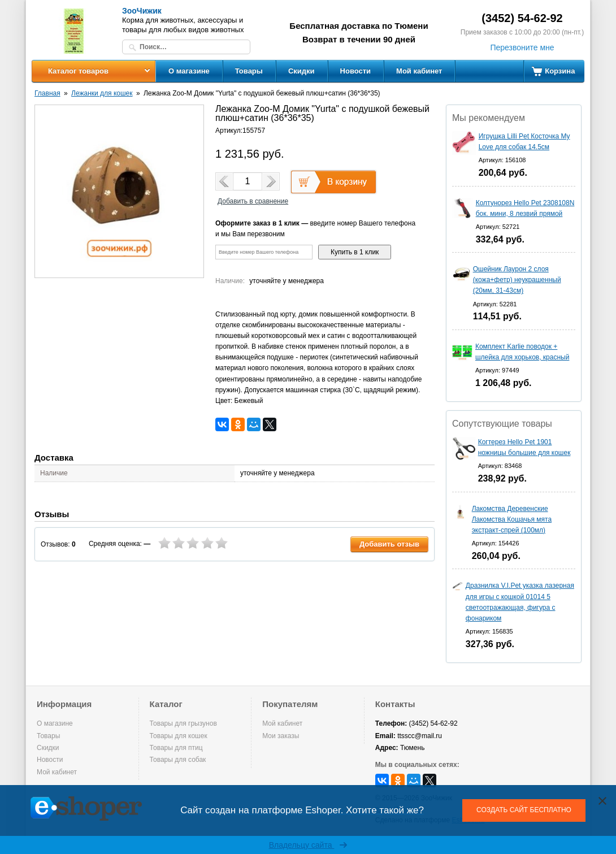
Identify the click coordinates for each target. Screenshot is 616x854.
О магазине (189, 71)
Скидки (302, 71)
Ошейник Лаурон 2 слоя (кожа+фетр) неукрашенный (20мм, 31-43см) (517, 280)
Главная (47, 93)
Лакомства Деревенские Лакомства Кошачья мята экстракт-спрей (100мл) (512, 519)
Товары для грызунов (183, 723)
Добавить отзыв (389, 544)
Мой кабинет (419, 71)
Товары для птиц (176, 748)
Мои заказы (281, 736)
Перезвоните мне (522, 47)
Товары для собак (178, 760)
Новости (356, 71)
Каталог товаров (78, 71)
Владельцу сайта (308, 845)
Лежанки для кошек (102, 93)
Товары (249, 71)
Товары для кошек (179, 736)
